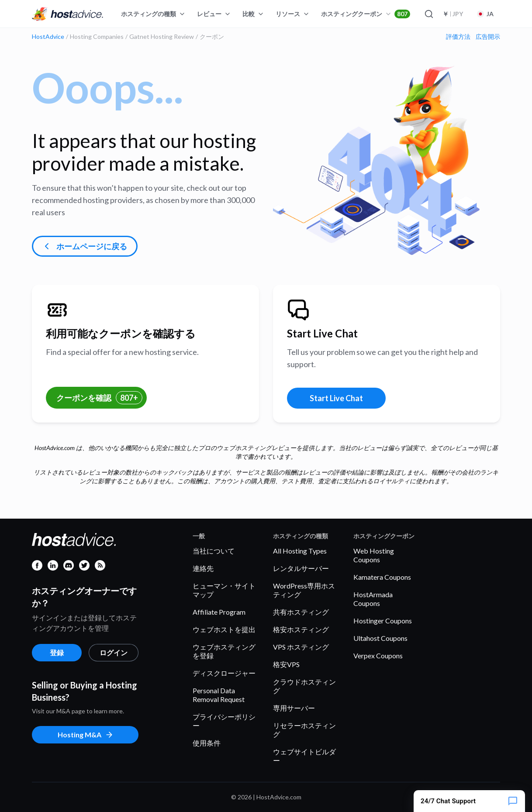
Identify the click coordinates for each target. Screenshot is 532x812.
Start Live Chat (336, 398)
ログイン (114, 652)
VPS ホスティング (301, 647)
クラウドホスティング (304, 686)
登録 (57, 652)
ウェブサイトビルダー (304, 756)
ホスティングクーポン (366, 14)
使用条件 (207, 743)
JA (485, 14)
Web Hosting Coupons (374, 555)
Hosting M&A (86, 735)
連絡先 (203, 568)
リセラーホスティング (304, 730)
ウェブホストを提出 (224, 629)
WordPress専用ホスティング (304, 590)
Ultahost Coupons (380, 638)
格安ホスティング (301, 629)
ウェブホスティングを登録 (224, 651)
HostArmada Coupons (373, 599)
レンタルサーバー (301, 568)
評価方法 (458, 37)
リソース (293, 14)
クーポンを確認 (99, 398)
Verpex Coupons (378, 655)
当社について (214, 551)
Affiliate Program (219, 612)
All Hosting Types (300, 551)
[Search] (428, 14)
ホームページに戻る (84, 246)
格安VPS (286, 664)
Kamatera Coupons (382, 577)
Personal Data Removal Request (219, 695)
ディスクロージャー (224, 673)
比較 (253, 14)
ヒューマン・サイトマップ (224, 590)
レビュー (214, 14)
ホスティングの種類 (153, 14)
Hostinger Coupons (383, 621)
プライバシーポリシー (224, 721)
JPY (453, 14)
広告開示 (488, 37)
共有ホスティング (301, 612)
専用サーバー (294, 708)
